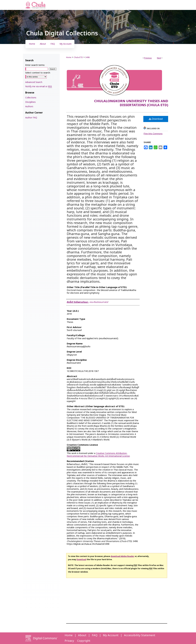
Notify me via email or (39, 87)
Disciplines (30, 102)
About (82, 635)
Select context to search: (38, 73)
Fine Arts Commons (153, 134)
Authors (29, 107)
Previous (148, 58)
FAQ (95, 635)
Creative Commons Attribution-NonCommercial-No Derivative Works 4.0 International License (98, 455)
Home (69, 57)
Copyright (84, 641)
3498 (87, 57)
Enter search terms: (35, 65)
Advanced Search (34, 82)
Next (159, 58)
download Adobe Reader (123, 556)
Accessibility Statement (140, 635)
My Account (111, 635)
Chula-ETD (78, 57)
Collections (31, 98)
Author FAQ (31, 118)
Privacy (69, 641)
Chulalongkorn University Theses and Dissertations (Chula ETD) (131, 103)
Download (156, 119)
